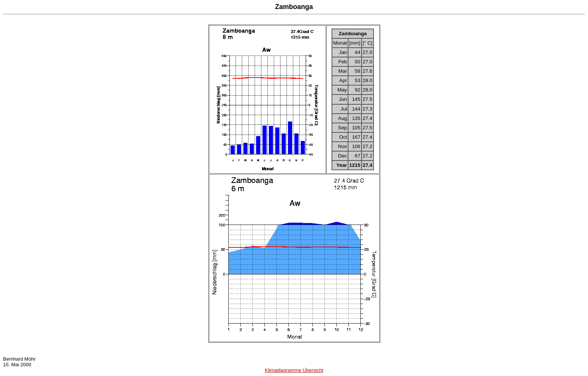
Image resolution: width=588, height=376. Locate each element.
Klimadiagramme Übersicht (294, 370)
